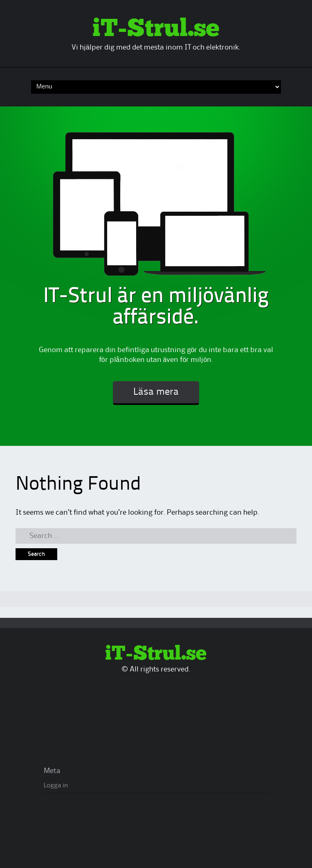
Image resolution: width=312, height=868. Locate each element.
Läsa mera (156, 392)
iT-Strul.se (156, 29)
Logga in (56, 786)
